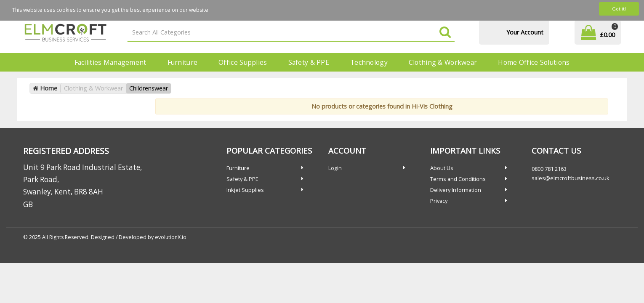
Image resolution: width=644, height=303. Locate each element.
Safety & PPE (309, 62)
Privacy (439, 201)
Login (335, 168)
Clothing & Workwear (443, 62)
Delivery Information (456, 190)
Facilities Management (110, 62)
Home (45, 88)
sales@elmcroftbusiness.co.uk (571, 178)
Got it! (619, 9)
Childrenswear (149, 88)
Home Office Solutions (534, 62)
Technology (369, 62)
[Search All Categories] (291, 33)
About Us (442, 168)
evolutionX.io (171, 237)
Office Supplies (243, 62)
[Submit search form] (445, 33)
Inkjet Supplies (245, 190)
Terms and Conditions (458, 179)
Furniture (183, 62)
